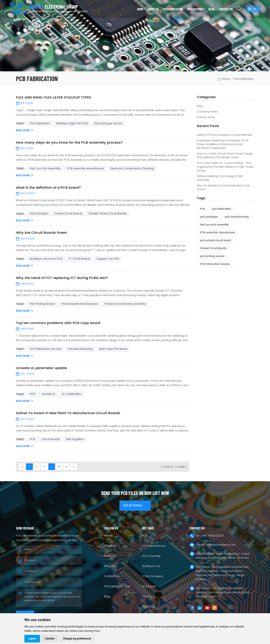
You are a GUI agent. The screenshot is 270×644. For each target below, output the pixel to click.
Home (140, 9)
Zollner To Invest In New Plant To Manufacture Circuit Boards (68, 414)
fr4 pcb (147, 598)
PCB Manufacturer (154, 547)
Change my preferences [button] (77, 639)
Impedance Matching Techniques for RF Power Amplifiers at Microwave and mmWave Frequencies (223, 144)
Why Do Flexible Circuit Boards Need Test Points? (223, 188)
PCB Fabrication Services (215, 264)
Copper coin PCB (108, 259)
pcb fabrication (222, 209)
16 (60, 468)
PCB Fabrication (173, 9)
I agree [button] (32, 639)
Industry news (206, 117)
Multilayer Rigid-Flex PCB (72, 124)
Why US (109, 568)
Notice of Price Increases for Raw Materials (225, 135)
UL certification (72, 395)
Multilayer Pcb (151, 567)
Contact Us (112, 578)
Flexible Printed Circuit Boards (108, 214)
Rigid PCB (148, 608)
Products (110, 557)
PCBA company (153, 578)
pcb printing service (212, 256)
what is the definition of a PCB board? (48, 188)
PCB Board (149, 588)
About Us (110, 547)
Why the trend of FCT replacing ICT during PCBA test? (62, 279)
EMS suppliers (75, 440)
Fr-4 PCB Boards (79, 259)
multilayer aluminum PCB (46, 259)
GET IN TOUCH (135, 507)
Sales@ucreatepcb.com (221, 546)
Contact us (226, 9)
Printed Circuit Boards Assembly (125, 305)
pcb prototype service (108, 124)
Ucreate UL (48, 395)
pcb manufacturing (237, 217)
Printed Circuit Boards (213, 248)
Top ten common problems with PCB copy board (58, 324)
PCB (202, 209)
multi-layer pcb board (113, 350)
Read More (24, 131)
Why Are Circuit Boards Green (42, 233)
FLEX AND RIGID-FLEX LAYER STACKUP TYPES (54, 98)
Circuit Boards (51, 440)
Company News (207, 112)
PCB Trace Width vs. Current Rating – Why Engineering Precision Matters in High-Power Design (225, 167)
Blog (211, 9)
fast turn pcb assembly (214, 225)
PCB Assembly (196, 9)
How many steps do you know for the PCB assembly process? (69, 143)
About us (153, 9)
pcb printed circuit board (216, 241)
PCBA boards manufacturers (80, 305)
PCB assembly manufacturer (218, 233)
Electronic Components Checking (132, 169)
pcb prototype (209, 217)
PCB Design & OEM (117, 588)
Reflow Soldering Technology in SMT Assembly (220, 178)
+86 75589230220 (212, 537)
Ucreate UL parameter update (41, 369)
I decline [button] (50, 639)
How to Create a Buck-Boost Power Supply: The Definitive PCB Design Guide (225, 156)
